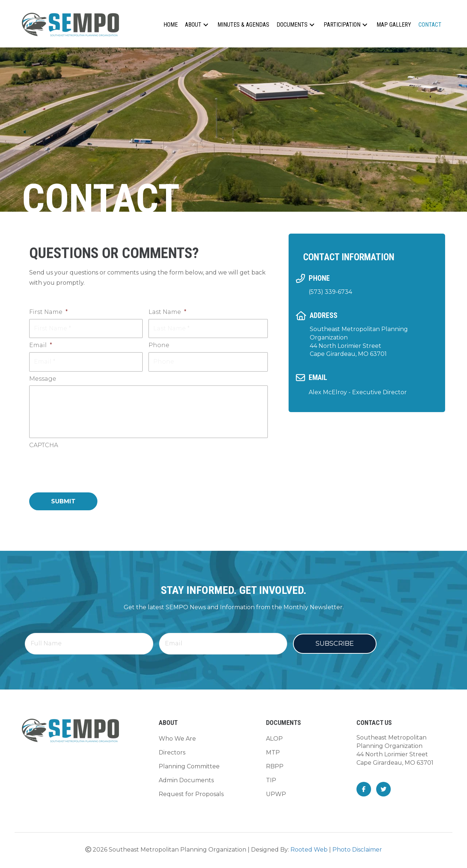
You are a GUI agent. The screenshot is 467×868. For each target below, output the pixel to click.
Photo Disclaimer (357, 852)
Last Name (167, 312)
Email (41, 344)
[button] (206, 25)
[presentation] (85, 470)
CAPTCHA (44, 448)
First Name (49, 312)
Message (43, 376)
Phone (159, 344)
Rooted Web (309, 852)
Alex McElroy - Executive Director (358, 392)
